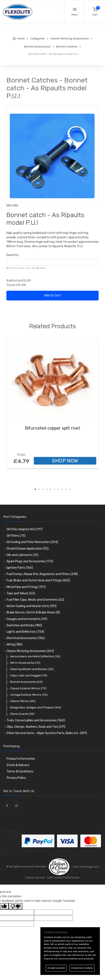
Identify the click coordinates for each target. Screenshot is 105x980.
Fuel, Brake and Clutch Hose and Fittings (38, 580)
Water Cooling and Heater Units (32, 606)
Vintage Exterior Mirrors (29, 695)
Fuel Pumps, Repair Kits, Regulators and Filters (42, 574)
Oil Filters (16, 536)
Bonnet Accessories (26, 682)
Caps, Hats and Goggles (29, 675)
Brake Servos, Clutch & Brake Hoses (33, 612)
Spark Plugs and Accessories (30, 561)
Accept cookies (56, 968)
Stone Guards (22, 714)
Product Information (21, 759)
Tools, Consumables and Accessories (36, 720)
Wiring (15, 644)
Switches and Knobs (24, 625)
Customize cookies (82, 968)
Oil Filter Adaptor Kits (25, 529)
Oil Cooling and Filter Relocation (32, 542)
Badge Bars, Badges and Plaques (36, 707)
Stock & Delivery (18, 765)
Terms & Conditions (20, 771)
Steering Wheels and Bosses (32, 669)
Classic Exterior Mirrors (28, 688)
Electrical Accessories (26, 638)
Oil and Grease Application (28, 549)
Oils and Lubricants (22, 555)
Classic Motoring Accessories (30, 651)
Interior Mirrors (23, 701)
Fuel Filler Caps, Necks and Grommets (35, 600)
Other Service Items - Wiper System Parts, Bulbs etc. (47, 733)
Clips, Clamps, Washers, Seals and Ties (36, 727)
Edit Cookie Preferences (63, 877)
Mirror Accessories (25, 663)
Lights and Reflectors (25, 632)
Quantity (13, 255)
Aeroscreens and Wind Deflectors (35, 656)
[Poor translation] (16, 906)
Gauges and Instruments (27, 619)
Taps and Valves (21, 593)
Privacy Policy (16, 778)
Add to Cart (53, 295)
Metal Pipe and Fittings (26, 587)
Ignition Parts (20, 568)
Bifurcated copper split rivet (52, 428)
